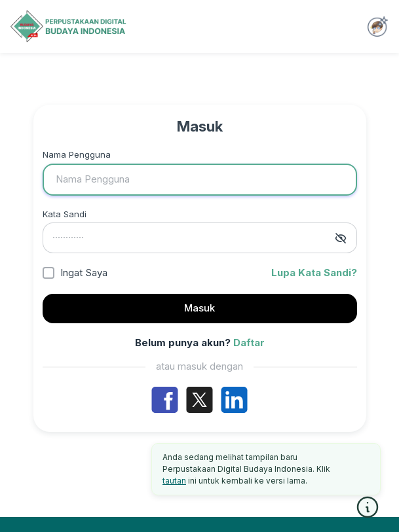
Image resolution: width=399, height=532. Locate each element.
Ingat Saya (84, 273)
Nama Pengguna (77, 154)
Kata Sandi (65, 214)
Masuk (199, 308)
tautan (174, 481)
